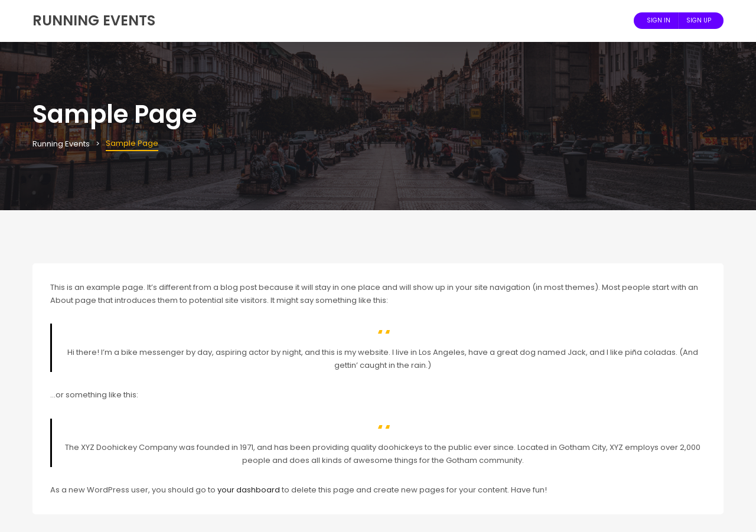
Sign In (659, 20)
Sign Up (699, 20)
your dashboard (249, 490)
